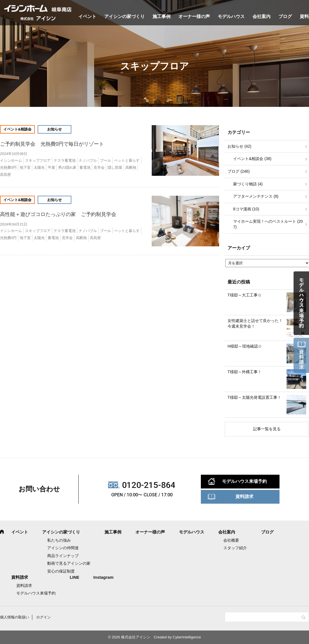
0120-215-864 (149, 485)
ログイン (44, 617)
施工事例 (162, 16)
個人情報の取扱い (15, 617)
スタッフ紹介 (235, 548)
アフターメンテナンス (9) (256, 196)
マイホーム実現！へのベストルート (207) (268, 224)
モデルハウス (231, 16)
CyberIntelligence (187, 637)
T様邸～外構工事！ (245, 372)
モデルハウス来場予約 (244, 481)
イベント (87, 16)
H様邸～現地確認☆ (245, 346)
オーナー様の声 (194, 16)
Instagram (103, 577)
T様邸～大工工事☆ (245, 295)
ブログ (285, 16)
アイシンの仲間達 (63, 548)
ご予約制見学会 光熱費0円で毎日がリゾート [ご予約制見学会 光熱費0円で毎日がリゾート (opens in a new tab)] (54, 144)
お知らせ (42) (239, 146)
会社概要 (231, 540)
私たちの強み (59, 540)
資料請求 (244, 496)
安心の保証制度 (61, 571)
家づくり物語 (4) (248, 184)
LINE (74, 577)
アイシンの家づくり (124, 16)
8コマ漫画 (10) (246, 209)
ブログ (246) (239, 171)
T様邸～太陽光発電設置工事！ (254, 397)
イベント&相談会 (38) (252, 159)
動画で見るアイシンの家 (69, 563)
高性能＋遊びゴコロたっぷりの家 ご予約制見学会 (58, 214)
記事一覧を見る (267, 429)
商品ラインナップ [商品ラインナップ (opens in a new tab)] (63, 556)
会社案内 (262, 16)
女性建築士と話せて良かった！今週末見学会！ (255, 323)
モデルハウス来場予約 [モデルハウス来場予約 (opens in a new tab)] (36, 593)
